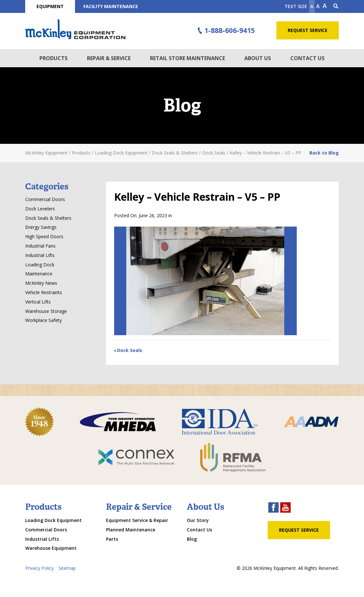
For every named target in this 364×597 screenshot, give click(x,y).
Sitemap (67, 568)
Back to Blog (324, 153)
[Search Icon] (336, 6)
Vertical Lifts (38, 302)
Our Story (198, 520)
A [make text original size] (318, 6)
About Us (258, 58)
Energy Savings (41, 227)
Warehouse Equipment (51, 548)
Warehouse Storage (46, 311)
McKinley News (41, 283)
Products (54, 58)
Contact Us (307, 58)
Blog (192, 539)
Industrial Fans (40, 246)
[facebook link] (273, 508)
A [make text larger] (325, 6)
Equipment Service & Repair (137, 520)
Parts (112, 539)
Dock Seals (130, 350)
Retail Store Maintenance (187, 58)
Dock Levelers (40, 209)
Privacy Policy (39, 568)
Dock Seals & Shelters (48, 218)
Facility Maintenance (111, 6)
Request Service (308, 30)
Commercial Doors (45, 199)
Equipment (50, 6)
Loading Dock (40, 265)
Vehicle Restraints (44, 292)
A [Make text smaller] (312, 6)
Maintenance (39, 274)
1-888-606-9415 (225, 31)
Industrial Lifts (40, 255)
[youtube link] (285, 508)
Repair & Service (109, 58)
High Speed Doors (44, 236)
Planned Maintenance (131, 530)
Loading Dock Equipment (54, 520)
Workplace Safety (43, 320)
